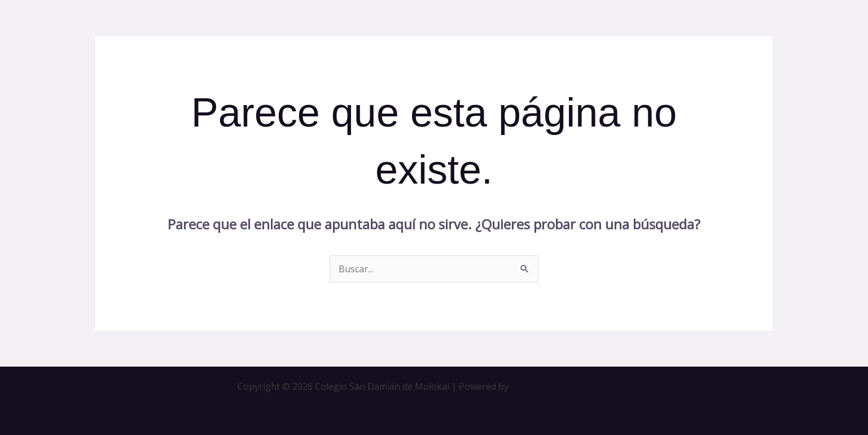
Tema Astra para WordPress (571, 386)
